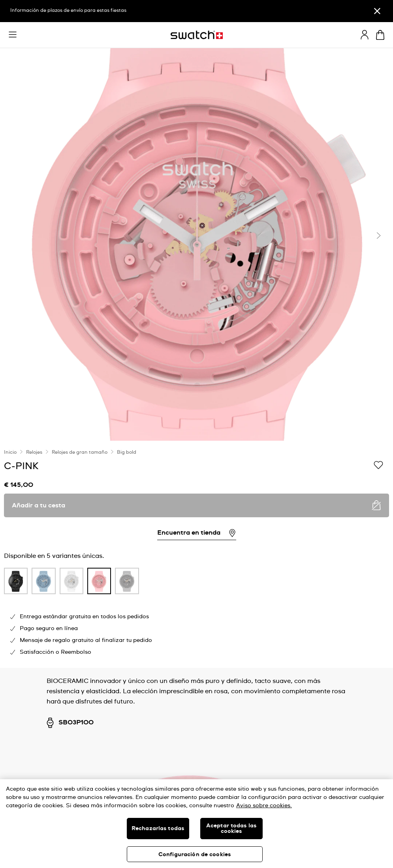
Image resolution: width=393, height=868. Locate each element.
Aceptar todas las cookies (231, 829)
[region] (196, 554)
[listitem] (16, 583)
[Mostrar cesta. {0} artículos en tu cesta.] (380, 35)
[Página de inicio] (197, 35)
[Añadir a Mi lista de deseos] (378, 466)
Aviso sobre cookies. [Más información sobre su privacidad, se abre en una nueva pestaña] (264, 806)
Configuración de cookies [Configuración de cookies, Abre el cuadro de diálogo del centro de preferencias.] (195, 855)
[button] (13, 35)
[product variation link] (16, 581)
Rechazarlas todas (158, 829)
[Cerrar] (377, 11)
